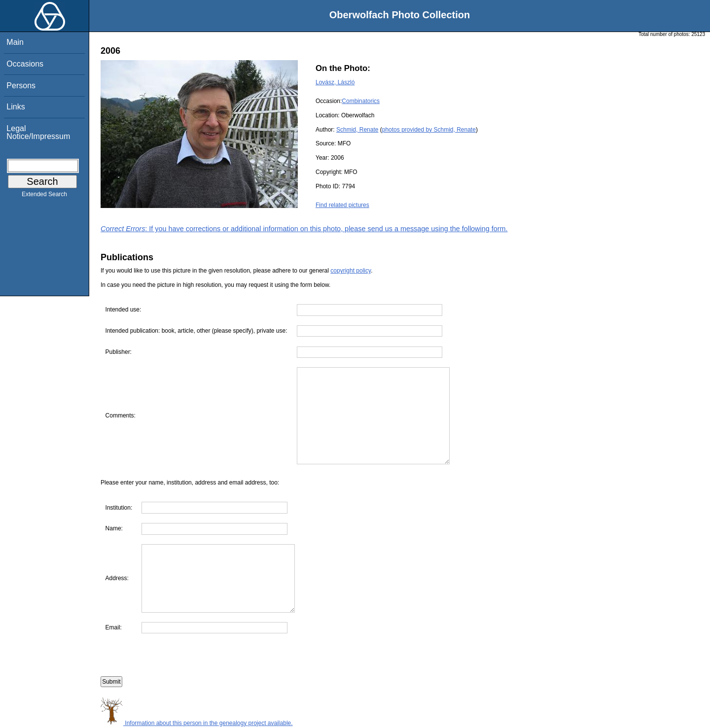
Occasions (25, 64)
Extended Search (44, 196)
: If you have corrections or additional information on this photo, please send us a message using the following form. (304, 229)
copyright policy (351, 271)
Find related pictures (342, 205)
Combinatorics (361, 101)
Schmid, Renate (357, 130)
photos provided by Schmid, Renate (429, 130)
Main (15, 42)
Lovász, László (335, 82)
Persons (21, 86)
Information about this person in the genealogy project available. (197, 723)
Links (16, 107)
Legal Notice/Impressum (38, 132)
